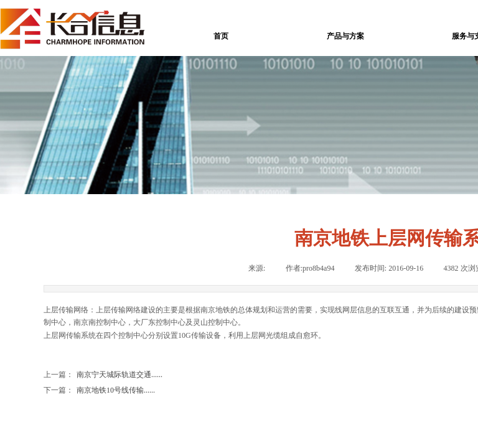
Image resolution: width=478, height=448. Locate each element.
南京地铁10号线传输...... (99, 390)
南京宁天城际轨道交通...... (103, 375)
